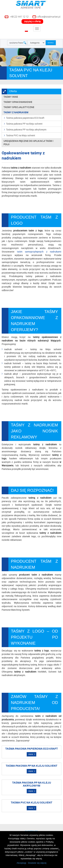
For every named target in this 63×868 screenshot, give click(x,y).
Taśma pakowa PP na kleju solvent (24, 124)
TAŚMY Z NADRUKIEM (16, 112)
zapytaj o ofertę (32, 21)
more (31, 754)
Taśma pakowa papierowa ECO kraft (25, 118)
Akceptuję (21, 863)
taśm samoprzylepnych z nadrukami (39, 252)
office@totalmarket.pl (49, 17)
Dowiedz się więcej (37, 863)
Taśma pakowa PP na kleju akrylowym (26, 130)
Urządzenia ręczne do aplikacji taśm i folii (28, 143)
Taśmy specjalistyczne (19, 107)
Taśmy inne (11, 97)
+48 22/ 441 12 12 (19, 17)
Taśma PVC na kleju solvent (21, 135)
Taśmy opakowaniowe (18, 102)
